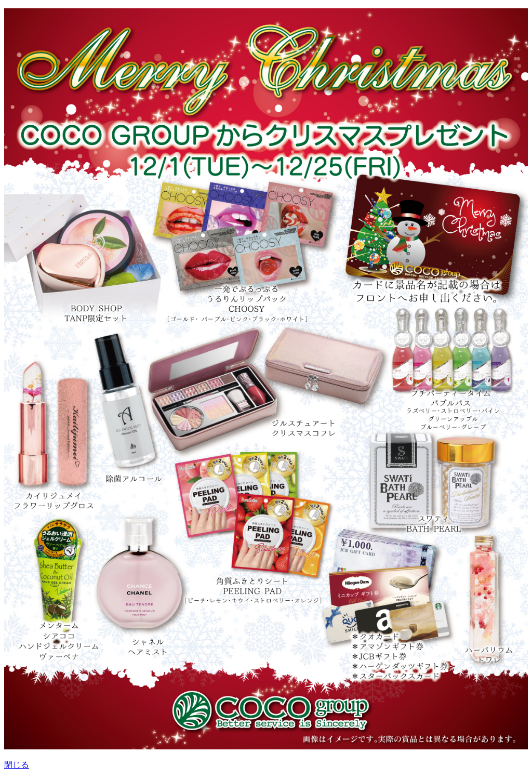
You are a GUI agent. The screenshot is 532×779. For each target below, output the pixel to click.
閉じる (17, 765)
